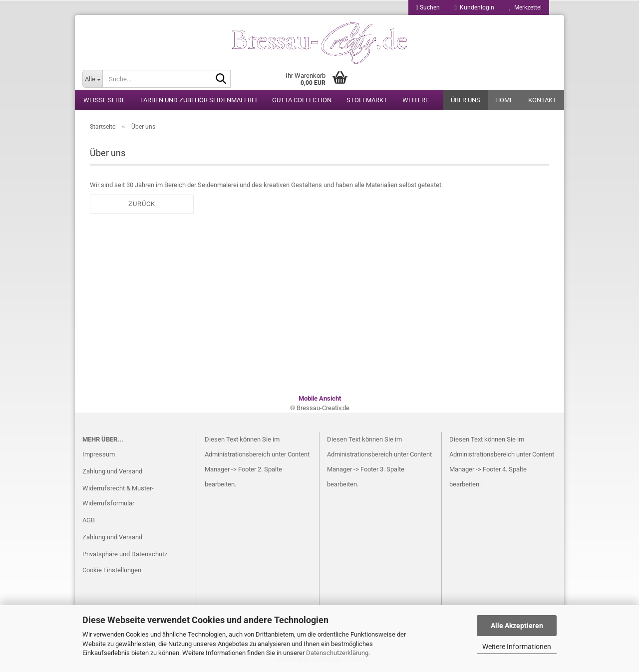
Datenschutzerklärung (337, 653)
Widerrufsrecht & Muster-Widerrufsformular (118, 496)
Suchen (428, 7)
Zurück (142, 204)
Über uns (466, 100)
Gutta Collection (302, 100)
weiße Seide (104, 100)
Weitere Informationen (517, 647)
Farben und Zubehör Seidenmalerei (199, 100)
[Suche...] (92, 79)
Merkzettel (525, 7)
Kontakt (542, 100)
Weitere (416, 100)
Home (504, 100)
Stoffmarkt (367, 100)
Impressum (99, 454)
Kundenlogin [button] (475, 7)
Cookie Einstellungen (112, 570)
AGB (89, 520)
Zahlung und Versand (112, 471)
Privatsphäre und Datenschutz (125, 554)
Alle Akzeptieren (517, 626)
